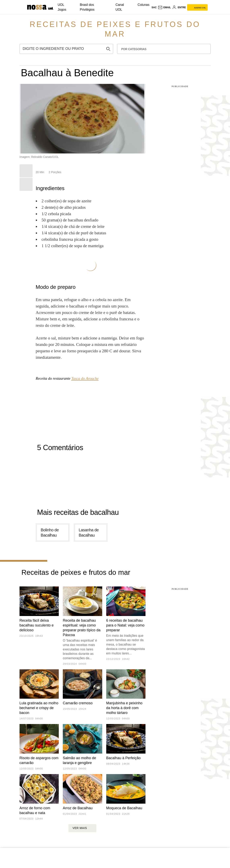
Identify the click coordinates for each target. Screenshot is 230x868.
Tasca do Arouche (85, 378)
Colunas (144, 5)
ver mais (82, 828)
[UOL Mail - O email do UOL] (164, 7)
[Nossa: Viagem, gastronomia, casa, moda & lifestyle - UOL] (37, 7)
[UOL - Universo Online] (50, 8)
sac (154, 7)
